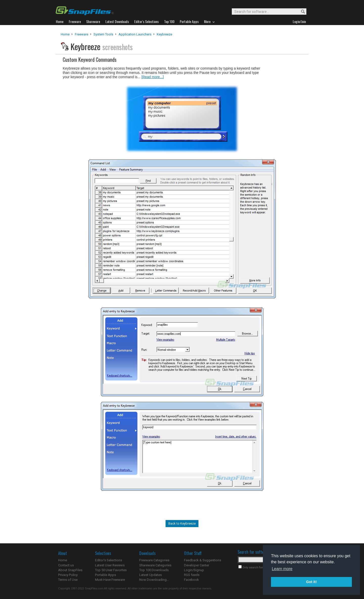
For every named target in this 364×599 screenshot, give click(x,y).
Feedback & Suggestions (203, 560)
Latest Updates (151, 575)
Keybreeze (164, 34)
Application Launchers (135, 34)
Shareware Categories (155, 565)
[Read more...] (153, 77)
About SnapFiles (70, 570)
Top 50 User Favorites (111, 570)
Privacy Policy (68, 575)
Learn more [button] (282, 569)
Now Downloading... (154, 580)
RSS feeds (192, 575)
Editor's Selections (109, 560)
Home (65, 34)
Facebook (191, 580)
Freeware (82, 34)
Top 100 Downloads (154, 570)
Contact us (66, 565)
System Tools (103, 34)
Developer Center (197, 565)
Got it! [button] (311, 582)
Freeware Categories (154, 560)
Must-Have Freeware (110, 580)
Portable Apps (106, 575)
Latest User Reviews (110, 565)
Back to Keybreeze (182, 523)
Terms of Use (68, 580)
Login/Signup (194, 570)
